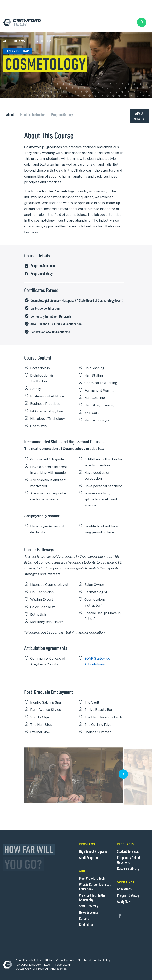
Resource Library (128, 868)
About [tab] (10, 114)
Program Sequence (43, 265)
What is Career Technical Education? (95, 887)
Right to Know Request (60, 960)
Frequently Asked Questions (128, 860)
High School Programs (93, 851)
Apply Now (139, 116)
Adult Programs (89, 857)
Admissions (124, 889)
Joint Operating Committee (33, 965)
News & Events (88, 912)
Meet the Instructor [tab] (33, 114)
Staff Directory (88, 906)
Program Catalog (128, 895)
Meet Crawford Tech (92, 878)
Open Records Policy (29, 960)
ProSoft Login (63, 965)
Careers (84, 918)
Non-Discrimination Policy (94, 960)
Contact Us (86, 924)
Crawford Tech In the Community (92, 897)
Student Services (128, 851)
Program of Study (42, 273)
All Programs (14, 41)
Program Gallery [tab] (62, 114)
